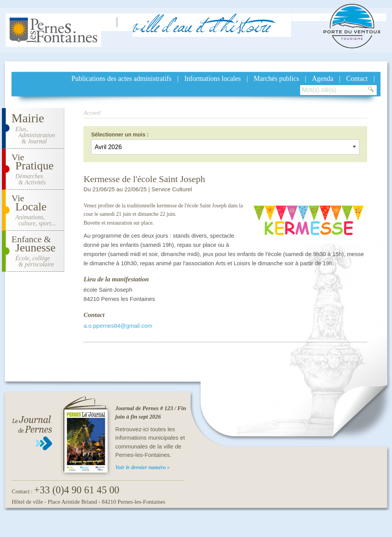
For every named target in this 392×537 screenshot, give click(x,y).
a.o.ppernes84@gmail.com (118, 326)
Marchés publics (276, 79)
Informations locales (213, 79)
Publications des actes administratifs (122, 79)
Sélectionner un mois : (120, 135)
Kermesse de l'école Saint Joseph (144, 179)
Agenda (323, 79)
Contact (357, 79)
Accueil (92, 113)
